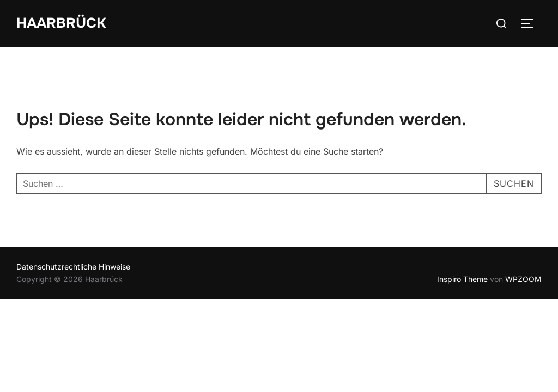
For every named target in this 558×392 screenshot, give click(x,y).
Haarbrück (61, 23)
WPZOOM (523, 279)
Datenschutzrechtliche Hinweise (73, 267)
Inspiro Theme (462, 279)
